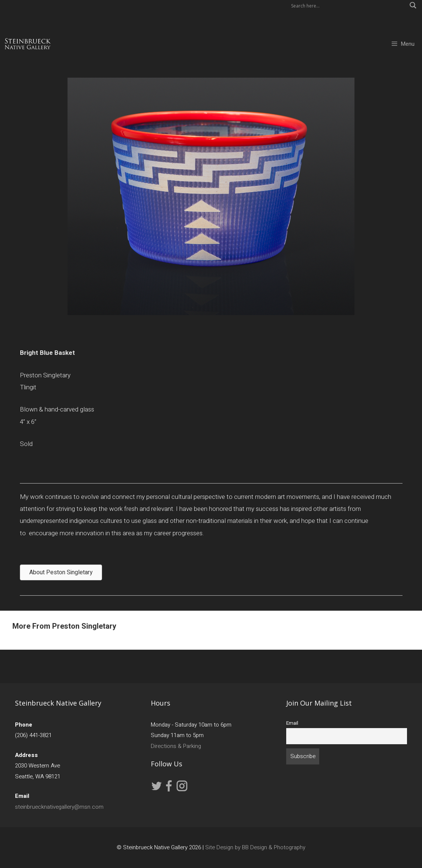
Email (292, 723)
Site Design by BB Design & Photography (255, 847)
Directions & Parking (176, 746)
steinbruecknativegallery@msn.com (59, 807)
